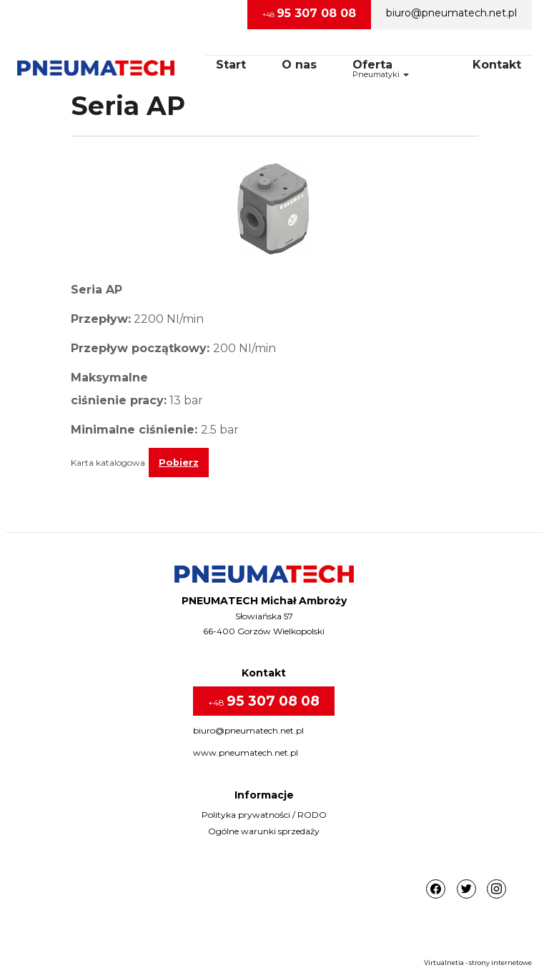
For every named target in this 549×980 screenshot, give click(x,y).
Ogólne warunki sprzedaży (264, 831)
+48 (309, 13)
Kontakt (497, 65)
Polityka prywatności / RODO (264, 815)
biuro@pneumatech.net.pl (451, 13)
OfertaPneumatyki (381, 69)
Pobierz (179, 462)
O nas (299, 65)
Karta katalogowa (108, 462)
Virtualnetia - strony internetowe (478, 962)
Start (231, 65)
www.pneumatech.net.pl (246, 752)
